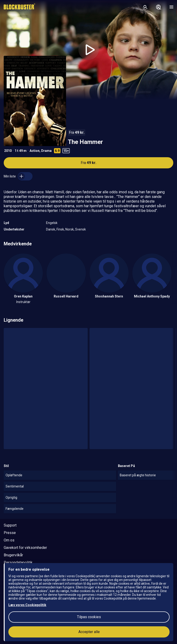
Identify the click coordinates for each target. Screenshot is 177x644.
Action (35, 151)
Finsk (60, 229)
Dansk (51, 229)
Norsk (70, 229)
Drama (46, 151)
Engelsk (52, 223)
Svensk (80, 229)
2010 (8, 151)
